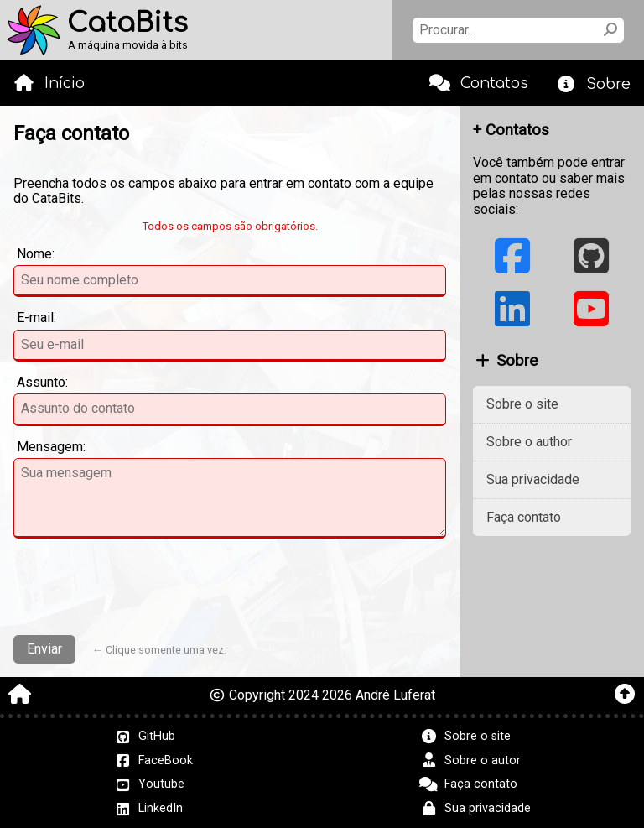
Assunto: (42, 383)
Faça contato (524, 517)
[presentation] (230, 589)
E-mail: (36, 318)
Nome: (36, 254)
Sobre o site (522, 404)
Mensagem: (51, 447)
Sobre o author (529, 442)
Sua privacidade (533, 479)
